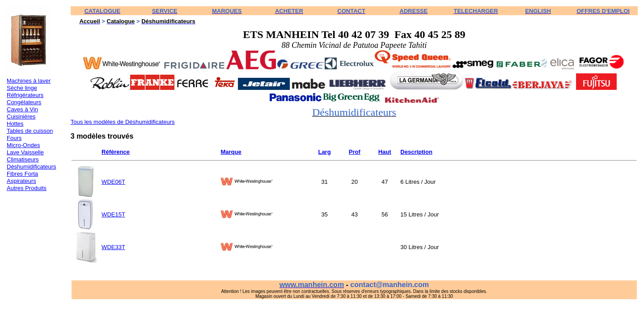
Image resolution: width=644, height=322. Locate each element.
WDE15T (113, 214)
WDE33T (113, 247)
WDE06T (113, 182)
